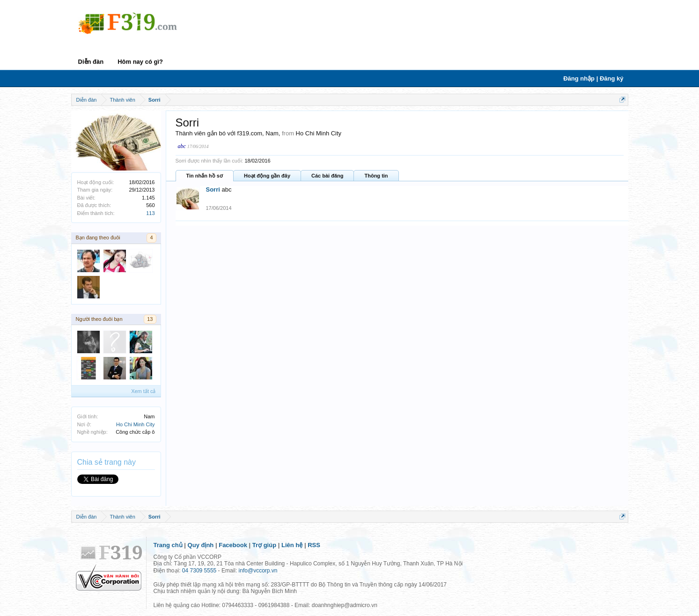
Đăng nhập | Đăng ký (593, 78)
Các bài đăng (327, 176)
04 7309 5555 (199, 571)
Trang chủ (168, 545)
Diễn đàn (91, 62)
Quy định (201, 545)
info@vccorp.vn (258, 571)
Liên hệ (292, 545)
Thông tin (376, 176)
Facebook (233, 545)
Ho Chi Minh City (136, 424)
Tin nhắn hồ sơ (205, 176)
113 (150, 213)
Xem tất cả (143, 391)
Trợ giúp (264, 545)
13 (150, 319)
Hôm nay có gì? (140, 62)
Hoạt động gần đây (267, 176)
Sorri (213, 189)
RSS (314, 545)
